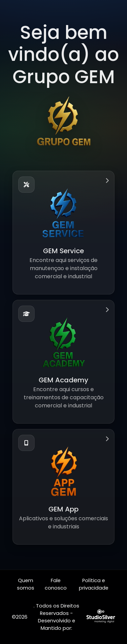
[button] (63, 233)
